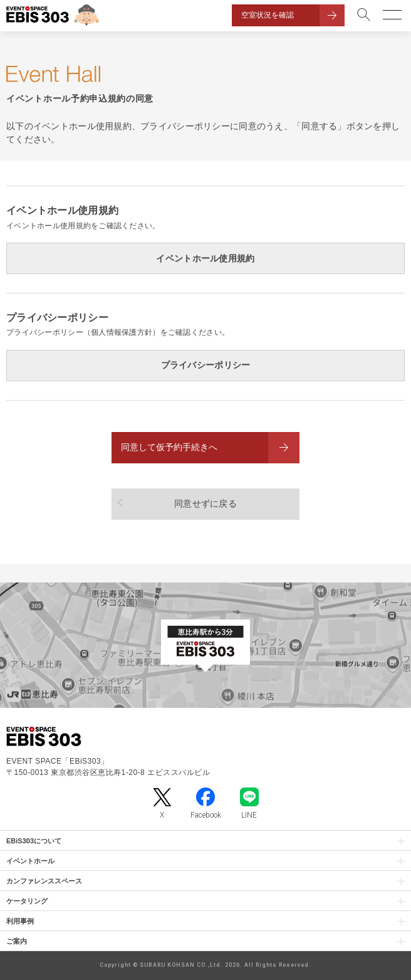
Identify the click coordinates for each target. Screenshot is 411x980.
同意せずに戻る (205, 503)
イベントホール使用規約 (205, 258)
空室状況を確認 (268, 15)
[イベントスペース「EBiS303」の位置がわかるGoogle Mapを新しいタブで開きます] (205, 645)
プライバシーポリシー (206, 365)
